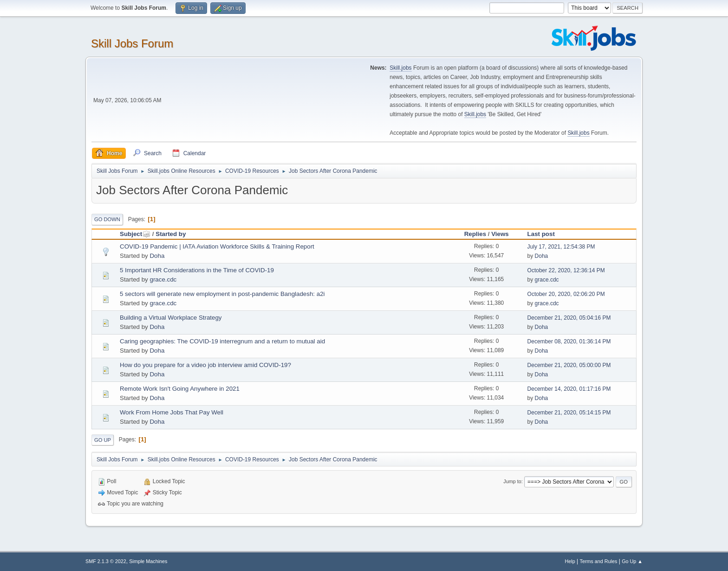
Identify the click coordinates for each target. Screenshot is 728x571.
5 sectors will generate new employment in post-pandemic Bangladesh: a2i (222, 294)
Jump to (512, 481)
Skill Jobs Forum (132, 43)
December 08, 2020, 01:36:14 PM (569, 341)
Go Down (107, 219)
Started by (171, 234)
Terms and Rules (599, 561)
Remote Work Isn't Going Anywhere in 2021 (180, 389)
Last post (541, 234)
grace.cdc (163, 279)
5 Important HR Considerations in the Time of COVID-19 (197, 270)
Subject (135, 234)
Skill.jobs (400, 68)
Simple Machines (148, 561)
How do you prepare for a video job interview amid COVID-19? (205, 365)
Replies (475, 234)
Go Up (103, 440)
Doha (157, 256)
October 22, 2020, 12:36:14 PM (566, 270)
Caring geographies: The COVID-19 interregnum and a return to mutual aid (222, 341)
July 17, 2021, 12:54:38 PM (561, 247)
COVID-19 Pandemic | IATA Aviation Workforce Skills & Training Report (217, 246)
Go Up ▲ (632, 561)
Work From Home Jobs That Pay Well (172, 412)
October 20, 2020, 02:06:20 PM (566, 294)
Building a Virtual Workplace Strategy (171, 318)
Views (500, 234)
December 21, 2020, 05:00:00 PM (569, 365)
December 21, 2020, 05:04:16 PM (569, 318)
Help (570, 561)
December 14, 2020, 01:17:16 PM (569, 389)
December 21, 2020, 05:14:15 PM (569, 413)
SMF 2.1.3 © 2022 (106, 561)
